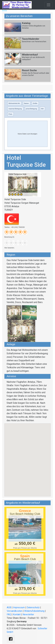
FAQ (9, 614)
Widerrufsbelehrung (34, 611)
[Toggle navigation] (49, 5)
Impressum (19, 607)
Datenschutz (33, 607)
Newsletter (28, 614)
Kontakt (17, 614)
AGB (9, 607)
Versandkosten (15, 611)
